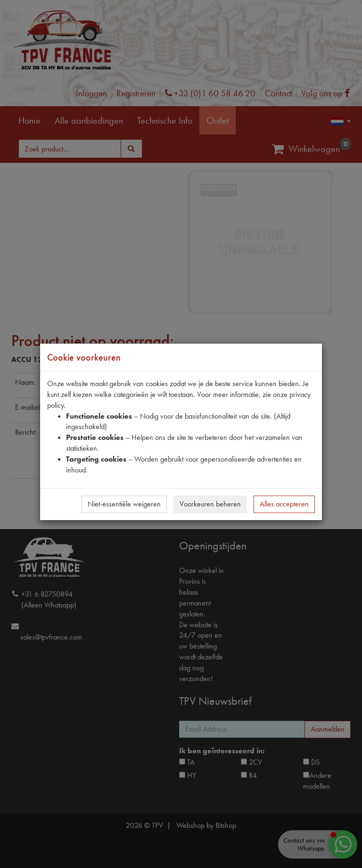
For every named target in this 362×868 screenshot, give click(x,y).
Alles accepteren (284, 504)
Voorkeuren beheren (210, 504)
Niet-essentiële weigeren (124, 504)
